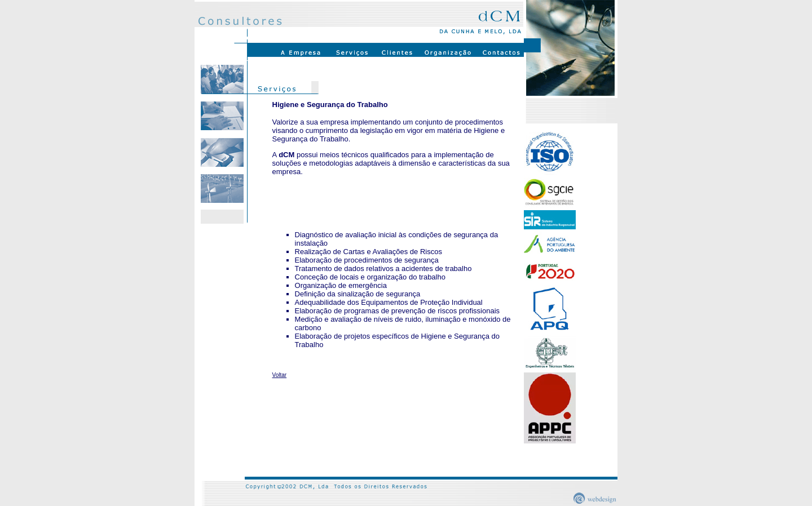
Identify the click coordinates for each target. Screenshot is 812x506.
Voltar (280, 375)
